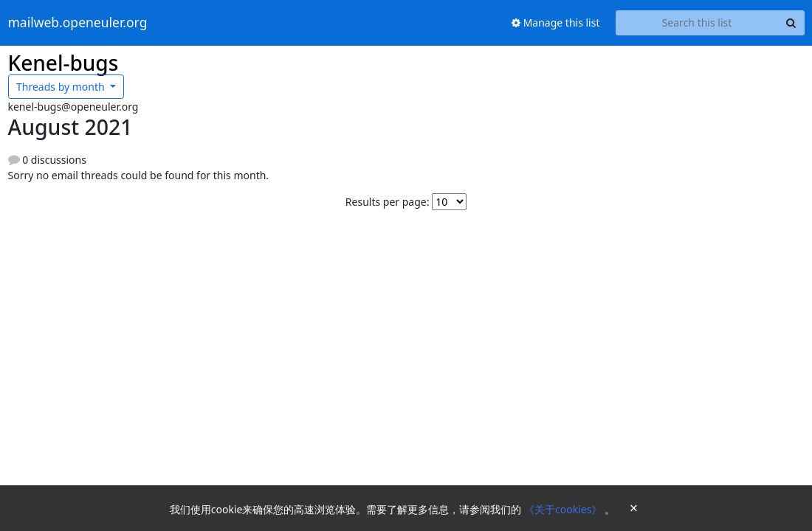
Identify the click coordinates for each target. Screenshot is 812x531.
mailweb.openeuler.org (78, 23)
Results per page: (388, 202)
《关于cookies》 (564, 509)
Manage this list (556, 22)
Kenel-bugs (63, 63)
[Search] (791, 23)
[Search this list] (697, 23)
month (62, 87)
